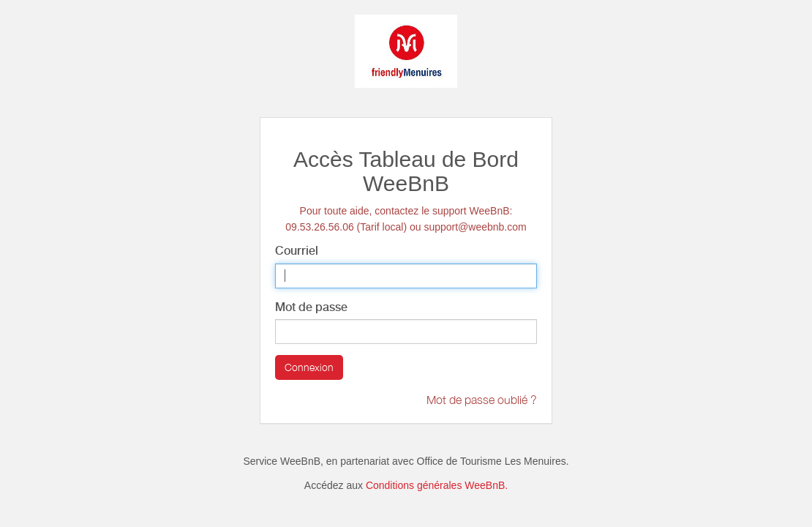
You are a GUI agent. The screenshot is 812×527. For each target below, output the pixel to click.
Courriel (297, 251)
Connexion (309, 367)
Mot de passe (311, 307)
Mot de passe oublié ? (482, 400)
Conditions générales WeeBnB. (437, 485)
